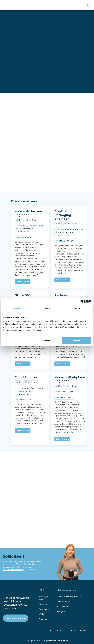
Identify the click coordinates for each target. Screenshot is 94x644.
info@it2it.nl (62, 612)
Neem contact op (16, 618)
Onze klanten (45, 609)
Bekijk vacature (23, 282)
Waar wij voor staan (44, 598)
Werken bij (43, 614)
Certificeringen (54, 630)
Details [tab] (47, 309)
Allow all (77, 341)
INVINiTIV (65, 641)
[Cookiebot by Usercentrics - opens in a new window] (80, 301)
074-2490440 (63, 607)
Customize (47, 341)
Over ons (43, 619)
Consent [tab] (16, 309)
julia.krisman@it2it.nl (13, 570)
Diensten (43, 604)
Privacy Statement (79, 630)
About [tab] (78, 309)
